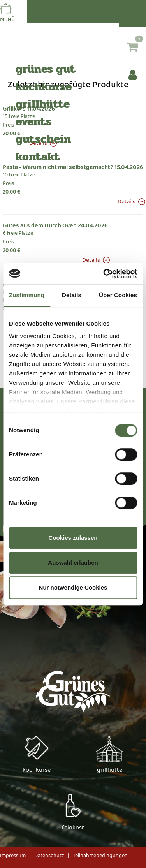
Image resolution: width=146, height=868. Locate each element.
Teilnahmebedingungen (100, 856)
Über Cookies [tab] (118, 295)
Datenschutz (49, 856)
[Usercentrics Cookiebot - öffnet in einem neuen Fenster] (104, 274)
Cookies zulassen (73, 538)
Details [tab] (72, 295)
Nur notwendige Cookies (73, 587)
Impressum (13, 856)
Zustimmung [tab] (27, 295)
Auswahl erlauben (73, 563)
